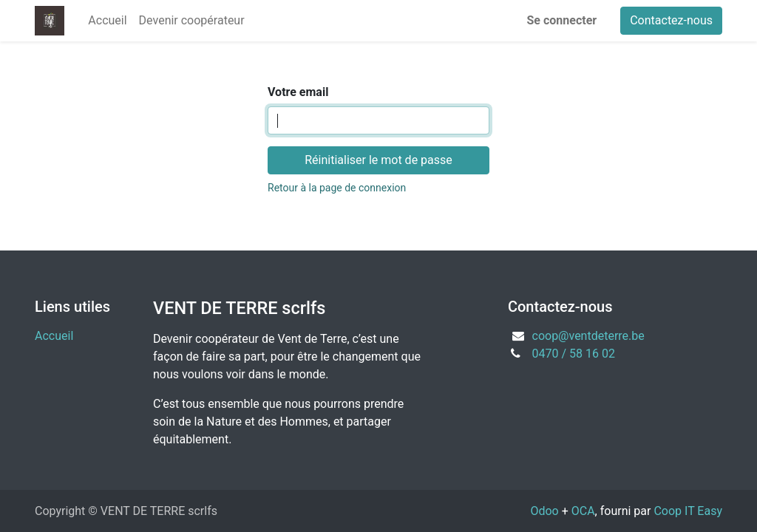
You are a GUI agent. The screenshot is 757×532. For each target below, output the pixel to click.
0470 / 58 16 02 (574, 354)
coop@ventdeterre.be (588, 336)
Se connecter (562, 20)
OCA (583, 511)
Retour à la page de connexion (337, 188)
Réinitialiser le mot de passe (378, 160)
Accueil (54, 336)
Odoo (544, 511)
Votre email (298, 92)
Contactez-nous (671, 20)
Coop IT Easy (688, 511)
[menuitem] (107, 21)
